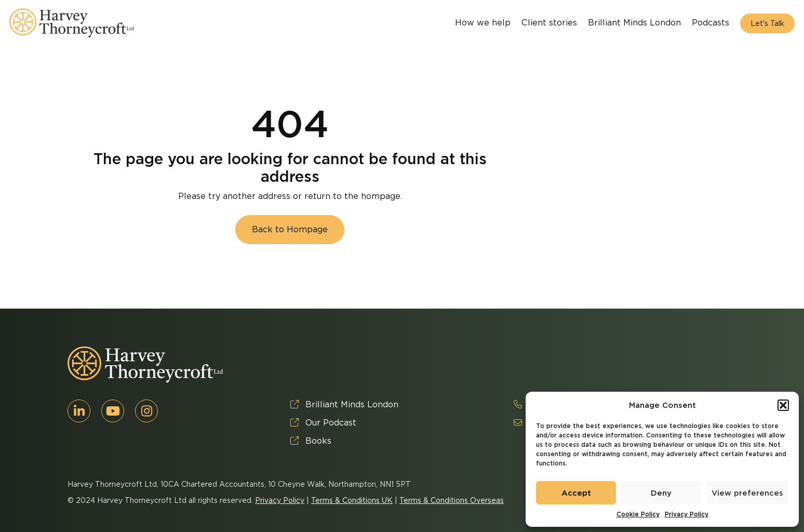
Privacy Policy (687, 514)
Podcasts (711, 23)
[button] (783, 405)
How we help (483, 23)
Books (311, 441)
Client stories (549, 23)
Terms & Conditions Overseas (452, 500)
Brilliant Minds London (634, 23)
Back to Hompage (290, 229)
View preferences (747, 493)
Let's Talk (767, 23)
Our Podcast (323, 423)
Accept (576, 493)
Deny (661, 493)
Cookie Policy (638, 514)
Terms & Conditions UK (352, 500)
